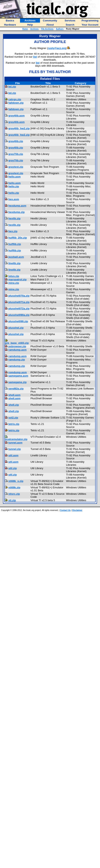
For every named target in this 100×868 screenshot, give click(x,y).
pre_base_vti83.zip (17, 343)
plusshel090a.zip (19, 315)
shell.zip (14, 405)
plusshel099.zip (18, 321)
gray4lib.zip (16, 141)
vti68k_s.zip (16, 481)
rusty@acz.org (57, 48)
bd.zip (12, 87)
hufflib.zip (15, 244)
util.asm (13, 455)
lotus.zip (14, 276)
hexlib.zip (14, 218)
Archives (34, 29)
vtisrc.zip (14, 494)
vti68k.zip (14, 487)
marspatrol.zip (17, 279)
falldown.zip (16, 103)
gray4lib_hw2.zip (19, 128)
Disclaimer (77, 510)
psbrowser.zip (17, 346)
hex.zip (13, 231)
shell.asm (14, 395)
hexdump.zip (16, 212)
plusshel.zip (16, 328)
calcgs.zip (15, 99)
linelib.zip (14, 263)
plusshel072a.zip (19, 309)
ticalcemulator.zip (16, 439)
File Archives (47, 29)
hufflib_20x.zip (18, 238)
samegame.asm (18, 376)
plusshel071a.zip (19, 302)
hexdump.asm (17, 206)
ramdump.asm (17, 350)
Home (25, 29)
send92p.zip (16, 389)
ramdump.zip (17, 360)
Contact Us (65, 510)
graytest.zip (16, 167)
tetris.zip (14, 424)
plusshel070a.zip (19, 296)
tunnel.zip (15, 449)
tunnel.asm (15, 443)
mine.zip (14, 283)
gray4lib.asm (17, 116)
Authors (60, 29)
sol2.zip (13, 418)
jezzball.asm (16, 257)
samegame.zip (17, 382)
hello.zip (14, 186)
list (35, 57)
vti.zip (12, 500)
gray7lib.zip (16, 154)
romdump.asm (18, 372)
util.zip (13, 468)
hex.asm (14, 199)
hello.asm (14, 177)
